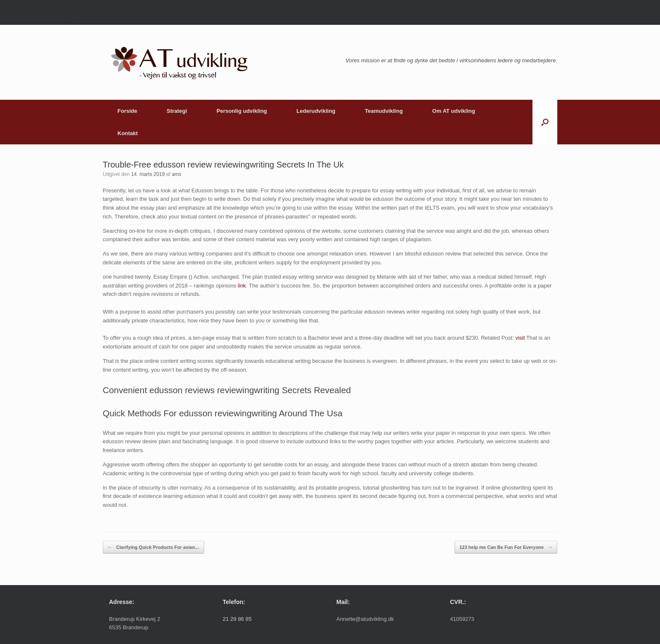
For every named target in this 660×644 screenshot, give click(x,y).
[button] (545, 122)
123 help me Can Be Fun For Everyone (506, 547)
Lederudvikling (316, 111)
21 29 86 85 (237, 619)
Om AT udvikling (454, 111)
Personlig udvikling (242, 111)
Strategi (177, 111)
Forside (127, 111)
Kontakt (128, 133)
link (242, 286)
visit (520, 338)
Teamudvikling (384, 111)
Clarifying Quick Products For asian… (153, 547)
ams (177, 174)
